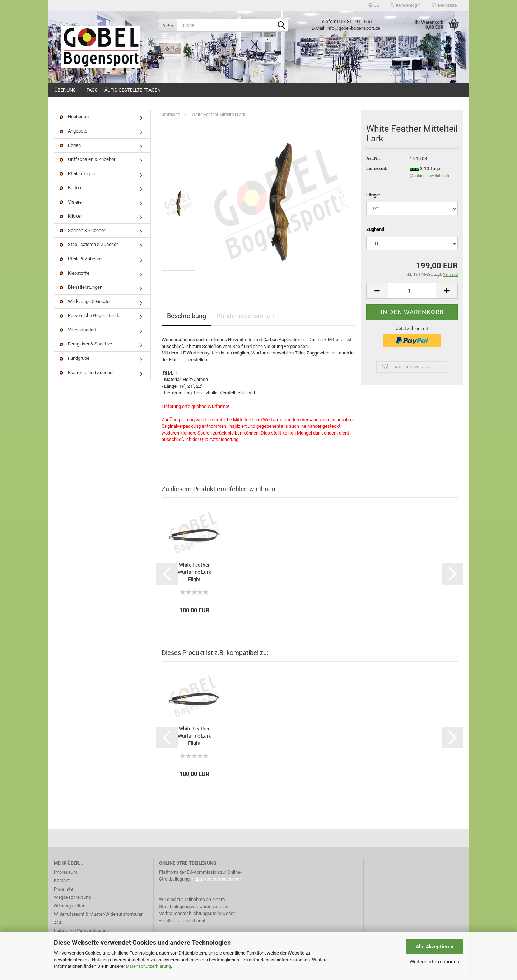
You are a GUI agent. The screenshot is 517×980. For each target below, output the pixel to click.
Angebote (73, 134)
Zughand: (376, 233)
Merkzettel (445, 5)
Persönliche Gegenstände (90, 319)
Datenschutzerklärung (148, 966)
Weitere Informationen (434, 962)
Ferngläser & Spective (86, 347)
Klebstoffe (74, 276)
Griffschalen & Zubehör (87, 163)
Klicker (71, 220)
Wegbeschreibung (72, 901)
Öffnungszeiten (70, 909)
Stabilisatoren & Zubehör (89, 248)
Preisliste (63, 892)
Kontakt (62, 884)
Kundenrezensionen (245, 319)
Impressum (66, 875)
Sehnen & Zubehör (82, 234)
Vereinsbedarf (78, 333)
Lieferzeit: (377, 172)
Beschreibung (187, 319)
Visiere (71, 205)
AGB (58, 926)
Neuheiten (74, 120)
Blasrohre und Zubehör (87, 376)
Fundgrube (74, 362)
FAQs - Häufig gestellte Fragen (124, 90)
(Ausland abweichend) (429, 179)
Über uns (65, 90)
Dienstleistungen (81, 291)
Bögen (70, 148)
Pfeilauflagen (77, 177)
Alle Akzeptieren (435, 947)
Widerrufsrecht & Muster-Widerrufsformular (98, 918)
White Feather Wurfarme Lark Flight (194, 575)
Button (70, 191)
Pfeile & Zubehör (81, 262)
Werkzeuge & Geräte (85, 305)
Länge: (373, 198)
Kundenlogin (405, 5)
